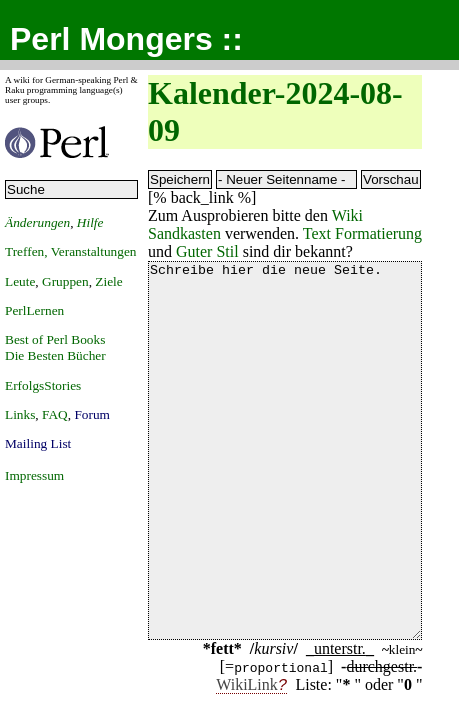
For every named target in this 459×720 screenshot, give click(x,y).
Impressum (34, 475)
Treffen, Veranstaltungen (71, 251)
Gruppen (65, 281)
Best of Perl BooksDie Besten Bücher (55, 347)
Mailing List (38, 443)
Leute (20, 281)
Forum (92, 414)
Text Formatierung (362, 233)
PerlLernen (34, 310)
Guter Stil (207, 251)
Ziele (108, 281)
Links (20, 414)
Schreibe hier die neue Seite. (285, 488)
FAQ (55, 414)
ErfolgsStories (43, 385)
